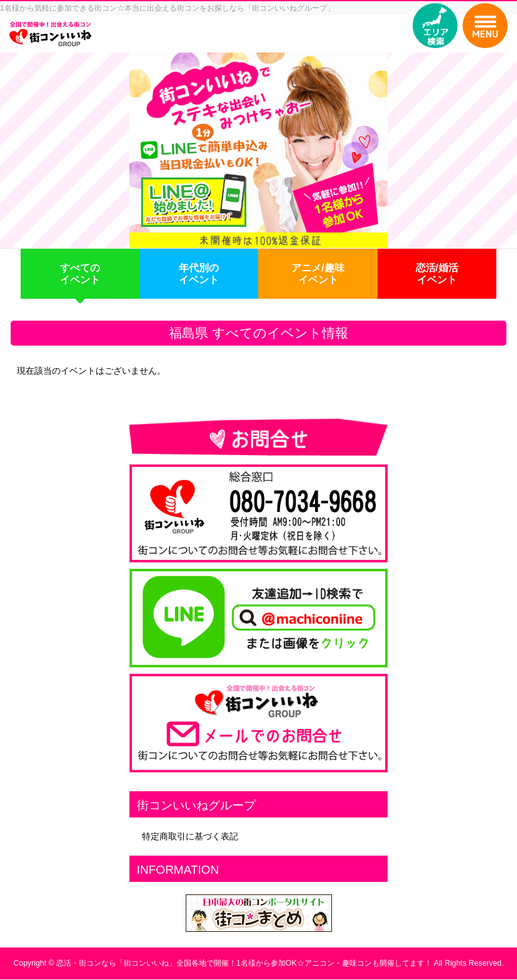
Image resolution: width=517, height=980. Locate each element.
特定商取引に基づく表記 (190, 836)
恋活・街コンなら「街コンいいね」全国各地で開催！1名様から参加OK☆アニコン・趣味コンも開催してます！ (244, 963)
